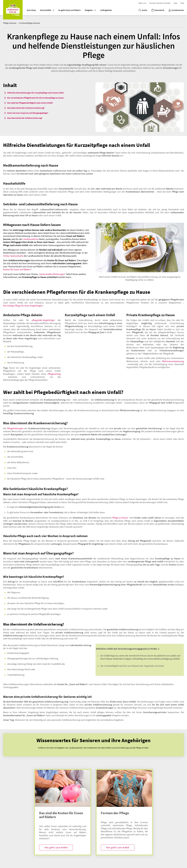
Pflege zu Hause (120, 518)
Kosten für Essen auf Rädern (17, 269)
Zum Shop (31, 10)
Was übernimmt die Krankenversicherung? (26, 108)
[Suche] (143, 10)
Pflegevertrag (54, 374)
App (176, 3)
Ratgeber (90, 10)
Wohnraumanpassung (173, 361)
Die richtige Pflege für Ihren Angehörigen (23, 306)
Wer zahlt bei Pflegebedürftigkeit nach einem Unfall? (30, 103)
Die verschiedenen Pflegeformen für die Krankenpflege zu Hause (35, 98)
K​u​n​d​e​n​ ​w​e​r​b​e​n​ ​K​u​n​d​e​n (160, 3)
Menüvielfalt (47, 10)
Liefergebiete (106, 10)
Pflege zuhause (10, 23)
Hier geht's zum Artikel (56, 847)
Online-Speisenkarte (13, 256)
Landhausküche (30, 239)
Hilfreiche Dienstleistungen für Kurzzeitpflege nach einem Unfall (35, 93)
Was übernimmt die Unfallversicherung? (25, 118)
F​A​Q (182, 3)
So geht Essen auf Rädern (69, 10)
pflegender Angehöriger (43, 320)
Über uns (142, 3)
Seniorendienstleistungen (52, 274)
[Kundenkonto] (176, 10)
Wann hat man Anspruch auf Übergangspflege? (28, 113)
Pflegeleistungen (15, 428)
